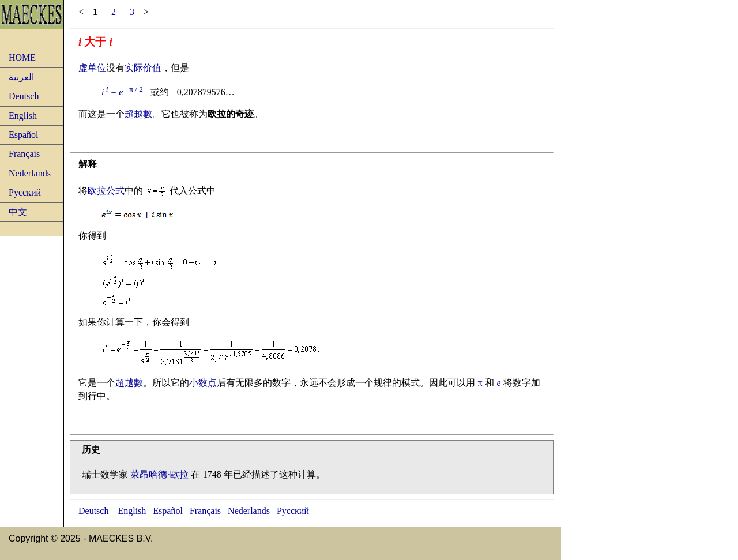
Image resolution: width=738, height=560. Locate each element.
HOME (22, 57)
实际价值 (143, 68)
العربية (21, 77)
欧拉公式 (106, 191)
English (23, 116)
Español (24, 135)
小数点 (203, 383)
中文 (18, 212)
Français (24, 154)
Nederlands (30, 173)
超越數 (138, 114)
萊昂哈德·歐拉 (159, 474)
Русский (25, 192)
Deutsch (24, 96)
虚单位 (92, 68)
